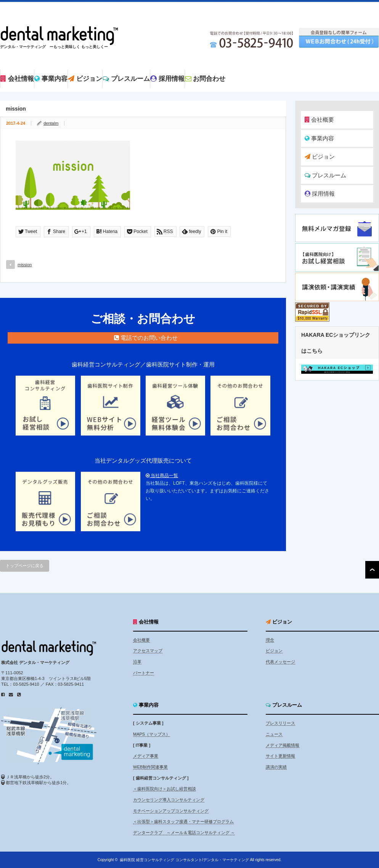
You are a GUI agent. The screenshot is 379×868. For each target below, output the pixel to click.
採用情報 (320, 194)
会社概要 (319, 120)
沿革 (137, 662)
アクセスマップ (148, 651)
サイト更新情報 (280, 756)
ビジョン (320, 157)
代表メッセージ (280, 662)
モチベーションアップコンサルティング (171, 811)
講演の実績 (276, 767)
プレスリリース (280, 723)
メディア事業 (146, 756)
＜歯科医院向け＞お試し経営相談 (165, 789)
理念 (270, 640)
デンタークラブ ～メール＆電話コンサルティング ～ (184, 833)
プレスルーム (325, 175)
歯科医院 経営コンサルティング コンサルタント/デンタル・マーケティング (184, 860)
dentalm (51, 123)
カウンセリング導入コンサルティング (169, 800)
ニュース (274, 734)
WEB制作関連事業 (150, 767)
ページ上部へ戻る (372, 570)
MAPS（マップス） (152, 734)
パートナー (144, 673)
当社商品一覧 (162, 476)
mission (25, 265)
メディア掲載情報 (283, 745)
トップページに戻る (25, 566)
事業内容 (319, 138)
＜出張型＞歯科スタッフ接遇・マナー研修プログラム (183, 821)
